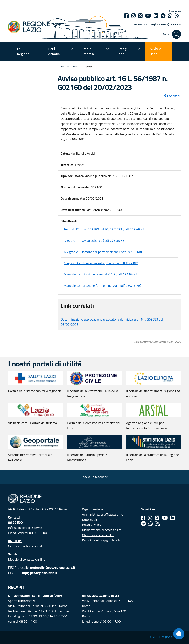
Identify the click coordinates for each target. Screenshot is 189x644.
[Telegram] (143, 524)
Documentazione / (76, 66)
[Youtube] (148, 16)
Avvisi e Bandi (155, 51)
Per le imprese (89, 51)
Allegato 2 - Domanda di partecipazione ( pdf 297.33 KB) (103, 252)
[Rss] (158, 524)
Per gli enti (123, 51)
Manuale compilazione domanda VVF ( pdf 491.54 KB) (101, 274)
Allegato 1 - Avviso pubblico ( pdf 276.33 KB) (95, 241)
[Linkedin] (156, 16)
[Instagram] (133, 16)
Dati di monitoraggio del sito (102, 540)
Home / (62, 66)
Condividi (172, 96)
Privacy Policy (92, 525)
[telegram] (163, 16)
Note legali (89, 520)
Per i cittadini (54, 51)
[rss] (177, 16)
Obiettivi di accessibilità (98, 535)
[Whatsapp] (170, 16)
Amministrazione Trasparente (103, 514)
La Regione (23, 51)
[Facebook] (126, 16)
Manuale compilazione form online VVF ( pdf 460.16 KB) (102, 286)
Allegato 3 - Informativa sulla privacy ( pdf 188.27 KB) (101, 263)
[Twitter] (140, 16)
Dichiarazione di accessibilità (102, 530)
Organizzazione (93, 509)
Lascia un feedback (94, 477)
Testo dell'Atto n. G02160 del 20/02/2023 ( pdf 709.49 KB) (105, 229)
